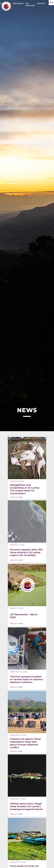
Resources (18, 4)
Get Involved (30, 4)
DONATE (51, 3)
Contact (41, 4)
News (8, 4)
